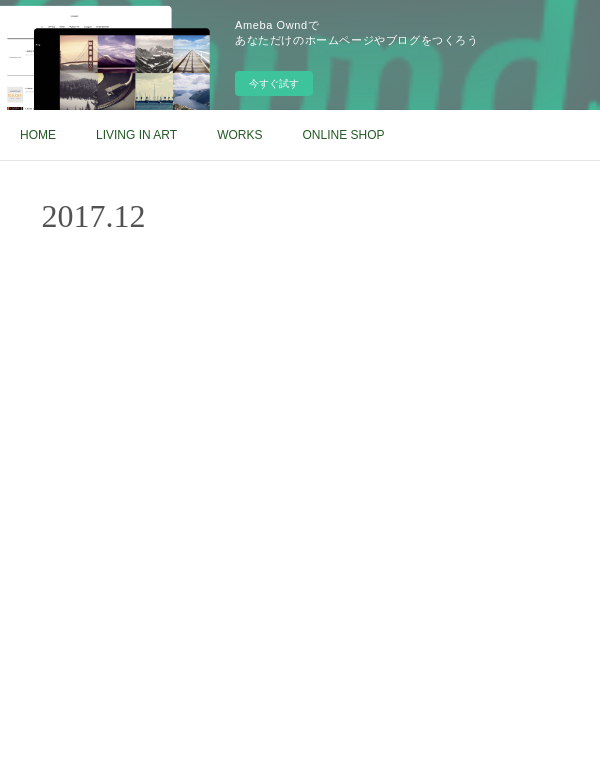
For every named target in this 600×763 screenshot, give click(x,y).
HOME (38, 135)
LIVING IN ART (136, 135)
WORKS (239, 135)
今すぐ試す (274, 83)
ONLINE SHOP (343, 135)
